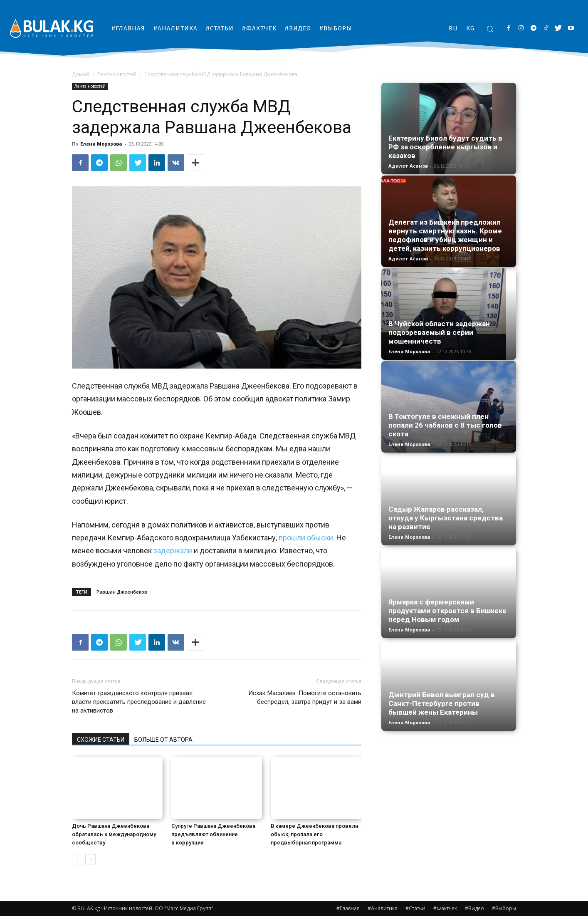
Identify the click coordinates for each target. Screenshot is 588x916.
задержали (173, 551)
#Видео (474, 908)
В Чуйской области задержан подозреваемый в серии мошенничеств (439, 332)
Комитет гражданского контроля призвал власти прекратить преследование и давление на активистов (139, 702)
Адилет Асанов (408, 166)
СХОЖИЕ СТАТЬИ (101, 740)
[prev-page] (77, 859)
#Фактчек (445, 908)
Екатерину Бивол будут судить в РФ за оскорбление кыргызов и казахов (445, 147)
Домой (81, 74)
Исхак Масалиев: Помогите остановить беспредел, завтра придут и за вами (305, 697)
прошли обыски (306, 538)
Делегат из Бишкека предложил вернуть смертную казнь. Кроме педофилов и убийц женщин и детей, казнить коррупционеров (445, 235)
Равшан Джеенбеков (122, 592)
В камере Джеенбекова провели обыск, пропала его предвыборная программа (314, 834)
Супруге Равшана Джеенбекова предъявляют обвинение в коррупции (213, 834)
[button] (490, 29)
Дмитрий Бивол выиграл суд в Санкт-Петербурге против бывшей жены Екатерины (442, 703)
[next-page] (90, 859)
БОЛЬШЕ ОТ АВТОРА (163, 740)
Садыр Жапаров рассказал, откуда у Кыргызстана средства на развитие (446, 518)
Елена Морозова (101, 144)
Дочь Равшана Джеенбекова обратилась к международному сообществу (114, 834)
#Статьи (415, 908)
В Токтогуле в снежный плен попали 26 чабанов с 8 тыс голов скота (445, 425)
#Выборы (504, 908)
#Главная (348, 908)
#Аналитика (383, 908)
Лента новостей (117, 74)
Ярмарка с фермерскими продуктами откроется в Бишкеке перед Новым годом (447, 611)
